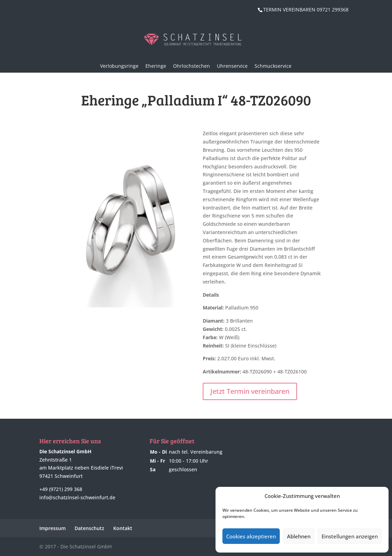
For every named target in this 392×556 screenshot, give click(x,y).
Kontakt (123, 528)
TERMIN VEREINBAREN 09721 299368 (306, 10)
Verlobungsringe (119, 66)
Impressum (52, 528)
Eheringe (156, 66)
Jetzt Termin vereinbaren (250, 391)
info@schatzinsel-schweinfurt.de (77, 497)
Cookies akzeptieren (251, 536)
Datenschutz (89, 528)
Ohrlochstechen (192, 66)
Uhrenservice (232, 66)
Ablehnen (299, 536)
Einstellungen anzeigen (350, 536)
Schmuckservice (273, 66)
